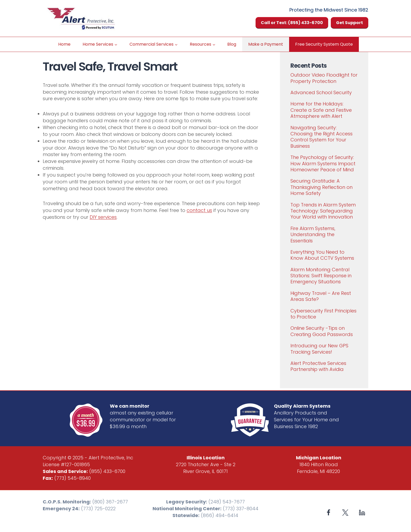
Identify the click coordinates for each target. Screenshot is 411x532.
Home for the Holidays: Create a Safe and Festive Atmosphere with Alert (321, 110)
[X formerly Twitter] (345, 512)
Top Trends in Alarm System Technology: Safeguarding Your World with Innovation (323, 211)
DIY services (103, 217)
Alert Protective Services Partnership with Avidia (318, 366)
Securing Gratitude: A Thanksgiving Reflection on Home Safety (321, 187)
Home (64, 44)
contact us (199, 210)
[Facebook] (329, 512)
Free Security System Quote (324, 44)
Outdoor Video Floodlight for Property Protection (324, 78)
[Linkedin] (362, 512)
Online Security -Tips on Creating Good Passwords (322, 331)
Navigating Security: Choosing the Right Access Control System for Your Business (321, 137)
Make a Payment (266, 44)
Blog (232, 44)
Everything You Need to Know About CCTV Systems (322, 255)
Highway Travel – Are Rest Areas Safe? (321, 296)
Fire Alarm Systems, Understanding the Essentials (313, 235)
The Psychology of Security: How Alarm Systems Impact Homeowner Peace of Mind (323, 163)
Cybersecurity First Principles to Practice (323, 314)
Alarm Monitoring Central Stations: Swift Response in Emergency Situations (321, 276)
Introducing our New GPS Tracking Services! (319, 349)
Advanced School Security (321, 92)
